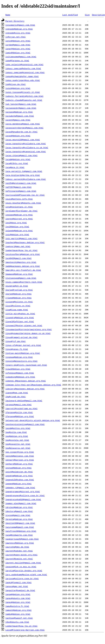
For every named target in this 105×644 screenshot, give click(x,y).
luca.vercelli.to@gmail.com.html (24, 171)
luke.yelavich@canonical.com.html (24, 64)
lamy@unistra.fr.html (17, 606)
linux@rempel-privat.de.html (22, 337)
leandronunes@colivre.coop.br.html (25, 495)
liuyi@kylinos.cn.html (18, 306)
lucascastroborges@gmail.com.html (24, 128)
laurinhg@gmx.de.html (17, 547)
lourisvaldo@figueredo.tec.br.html (25, 195)
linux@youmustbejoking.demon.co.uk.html (28, 333)
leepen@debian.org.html (19, 484)
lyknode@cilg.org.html (18, 33)
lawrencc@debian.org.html (20, 543)
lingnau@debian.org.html (19, 357)
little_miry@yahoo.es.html (20, 314)
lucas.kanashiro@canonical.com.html (26, 151)
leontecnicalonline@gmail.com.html (25, 424)
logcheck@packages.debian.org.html (25, 242)
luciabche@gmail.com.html (20, 116)
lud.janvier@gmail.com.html (21, 104)
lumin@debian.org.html (18, 53)
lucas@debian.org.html (18, 136)
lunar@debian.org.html (18, 49)
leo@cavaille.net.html (18, 444)
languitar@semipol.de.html (20, 590)
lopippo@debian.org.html (19, 215)
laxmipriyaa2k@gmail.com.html (22, 539)
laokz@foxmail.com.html (19, 582)
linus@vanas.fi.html (17, 349)
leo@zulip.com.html (16, 432)
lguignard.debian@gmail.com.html (24, 401)
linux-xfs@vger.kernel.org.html (23, 345)
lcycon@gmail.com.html (18, 515)
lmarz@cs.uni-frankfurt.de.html (23, 270)
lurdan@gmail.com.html (18, 45)
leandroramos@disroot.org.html (23, 491)
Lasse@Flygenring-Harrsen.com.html (25, 630)
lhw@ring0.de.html (16, 397)
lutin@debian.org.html (18, 41)
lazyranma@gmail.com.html (20, 527)
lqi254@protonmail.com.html (21, 183)
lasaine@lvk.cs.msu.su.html (21, 567)
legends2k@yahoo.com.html (20, 480)
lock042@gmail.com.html (19, 258)
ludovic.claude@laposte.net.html (24, 100)
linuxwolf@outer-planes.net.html (24, 325)
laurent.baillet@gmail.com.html (23, 563)
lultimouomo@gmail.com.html (21, 57)
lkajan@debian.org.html (19, 294)
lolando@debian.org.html (19, 231)
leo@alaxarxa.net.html (18, 448)
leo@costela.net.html (17, 440)
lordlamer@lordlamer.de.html (22, 211)
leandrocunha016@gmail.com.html (23, 499)
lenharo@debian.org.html (19, 464)
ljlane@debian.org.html (19, 298)
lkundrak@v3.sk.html (17, 286)
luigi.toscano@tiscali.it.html (23, 92)
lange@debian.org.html (18, 594)
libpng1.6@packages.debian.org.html (26, 381)
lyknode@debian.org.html (19, 29)
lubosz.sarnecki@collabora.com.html (26, 179)
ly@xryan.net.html (16, 37)
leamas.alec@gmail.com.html (21, 503)
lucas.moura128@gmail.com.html (23, 140)
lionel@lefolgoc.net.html (20, 321)
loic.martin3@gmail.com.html (22, 238)
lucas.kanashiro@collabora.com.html (26, 144)
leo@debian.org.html (17, 436)
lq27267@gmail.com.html (19, 187)
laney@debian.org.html (18, 602)
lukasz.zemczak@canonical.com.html (25, 72)
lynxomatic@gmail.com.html (20, 25)
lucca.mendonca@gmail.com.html (23, 124)
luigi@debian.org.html (18, 88)
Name (8, 15)
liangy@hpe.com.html (17, 393)
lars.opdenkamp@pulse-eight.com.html (26, 575)
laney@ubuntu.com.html (18, 598)
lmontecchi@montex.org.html (21, 262)
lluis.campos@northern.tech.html (24, 282)
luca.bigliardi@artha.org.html (23, 175)
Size (87, 15)
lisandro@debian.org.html (20, 318)
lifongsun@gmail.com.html (20, 373)
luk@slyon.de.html (16, 84)
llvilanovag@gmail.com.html (21, 278)
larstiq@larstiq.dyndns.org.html (24, 571)
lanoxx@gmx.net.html (17, 586)
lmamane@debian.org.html (19, 274)
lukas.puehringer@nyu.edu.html (23, 80)
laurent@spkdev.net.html (19, 551)
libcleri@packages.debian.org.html (25, 389)
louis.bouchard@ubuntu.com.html (23, 203)
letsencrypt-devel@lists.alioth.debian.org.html (33, 420)
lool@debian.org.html (17, 227)
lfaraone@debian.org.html (20, 416)
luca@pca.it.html (15, 167)
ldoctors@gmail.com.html (19, 511)
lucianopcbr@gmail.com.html (21, 108)
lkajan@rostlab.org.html (19, 290)
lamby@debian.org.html (18, 614)
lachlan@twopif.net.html (19, 618)
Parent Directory (15, 21)
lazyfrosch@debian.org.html (21, 531)
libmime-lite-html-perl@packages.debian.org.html (33, 385)
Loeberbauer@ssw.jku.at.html (22, 626)
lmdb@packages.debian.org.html (23, 266)
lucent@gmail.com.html (18, 120)
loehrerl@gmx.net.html (18, 246)
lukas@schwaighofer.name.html (22, 76)
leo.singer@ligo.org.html (20, 452)
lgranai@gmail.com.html (19, 404)
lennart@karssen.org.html (20, 460)
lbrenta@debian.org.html (19, 519)
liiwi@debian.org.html (18, 369)
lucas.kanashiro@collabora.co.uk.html (27, 148)
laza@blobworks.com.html (19, 535)
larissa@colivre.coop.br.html (22, 578)
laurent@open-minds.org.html (22, 555)
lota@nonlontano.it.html (19, 207)
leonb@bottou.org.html (18, 428)
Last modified (70, 15)
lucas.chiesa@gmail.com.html (22, 155)
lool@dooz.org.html (16, 223)
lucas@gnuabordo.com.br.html (22, 132)
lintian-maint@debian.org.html (23, 353)
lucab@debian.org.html (18, 159)
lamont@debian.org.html (19, 610)
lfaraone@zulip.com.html (19, 412)
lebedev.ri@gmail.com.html (20, 488)
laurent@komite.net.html (19, 559)
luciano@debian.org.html (19, 112)
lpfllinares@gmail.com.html (21, 191)
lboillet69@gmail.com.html (20, 523)
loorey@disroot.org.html (19, 219)
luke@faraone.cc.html (17, 61)
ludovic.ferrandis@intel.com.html (24, 96)
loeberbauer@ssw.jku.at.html (22, 250)
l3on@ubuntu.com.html (17, 622)
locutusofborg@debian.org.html (23, 254)
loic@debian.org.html (17, 234)
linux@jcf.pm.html (16, 341)
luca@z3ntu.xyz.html (17, 163)
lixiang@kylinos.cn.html (19, 302)
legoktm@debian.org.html (19, 476)
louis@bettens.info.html (19, 199)
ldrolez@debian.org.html (19, 507)
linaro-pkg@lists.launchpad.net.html (26, 365)
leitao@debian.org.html (19, 468)
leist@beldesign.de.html (19, 472)
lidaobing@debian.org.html (20, 377)
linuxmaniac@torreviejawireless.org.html (29, 329)
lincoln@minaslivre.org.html (22, 361)
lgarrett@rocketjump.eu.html (22, 408)
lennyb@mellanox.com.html (20, 456)
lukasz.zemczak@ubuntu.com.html (23, 68)
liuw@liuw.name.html (17, 310)
